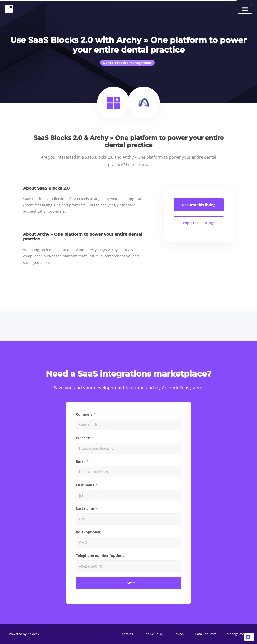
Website (83, 438)
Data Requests (206, 634)
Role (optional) (89, 532)
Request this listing (199, 205)
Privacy (179, 634)
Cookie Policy (153, 634)
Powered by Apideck (24, 634)
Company (84, 414)
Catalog (128, 634)
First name (85, 485)
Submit (129, 583)
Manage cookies (239, 634)
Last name (85, 508)
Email (81, 461)
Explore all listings (199, 223)
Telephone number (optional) (101, 556)
